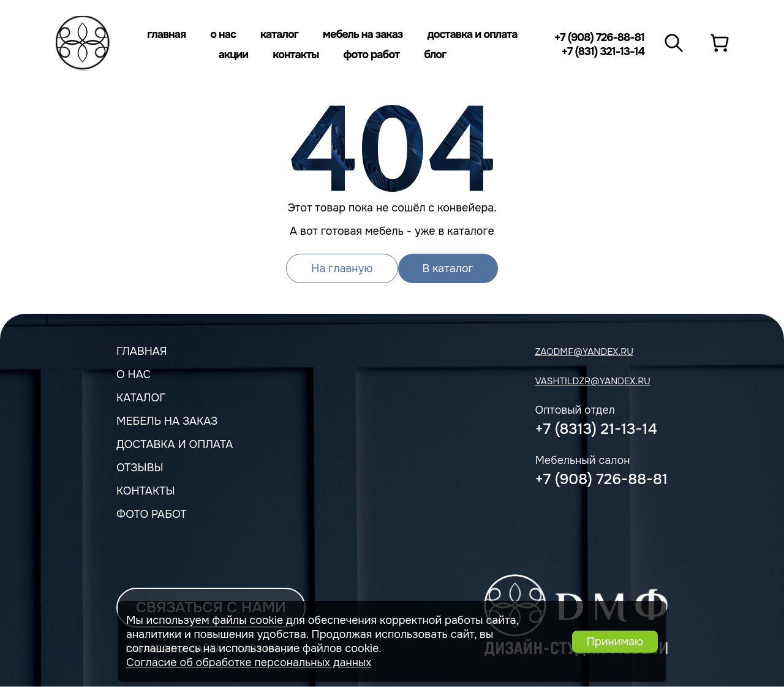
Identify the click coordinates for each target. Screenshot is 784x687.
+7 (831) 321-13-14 (603, 51)
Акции (234, 55)
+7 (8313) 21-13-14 (596, 429)
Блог (435, 55)
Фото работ (372, 55)
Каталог (279, 34)
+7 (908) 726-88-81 (599, 37)
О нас (223, 34)
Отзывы (140, 468)
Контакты (296, 55)
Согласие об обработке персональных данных (249, 662)
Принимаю (615, 642)
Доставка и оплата (472, 34)
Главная (166, 34)
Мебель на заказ (363, 34)
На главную (342, 268)
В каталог (448, 268)
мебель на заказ (167, 421)
